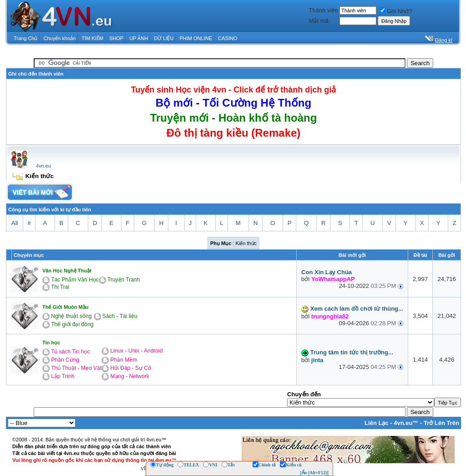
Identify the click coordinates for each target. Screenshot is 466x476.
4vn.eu (43, 166)
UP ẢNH (139, 38)
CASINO (228, 38)
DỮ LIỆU (164, 38)
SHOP (116, 38)
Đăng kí (444, 40)
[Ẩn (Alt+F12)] (314, 473)
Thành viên (324, 10)
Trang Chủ (25, 38)
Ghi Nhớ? (396, 11)
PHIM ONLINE (196, 38)
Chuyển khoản (60, 38)
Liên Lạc (377, 423)
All (15, 223)
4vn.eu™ (406, 423)
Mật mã (319, 21)
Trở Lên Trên (441, 423)
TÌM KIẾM (92, 38)
